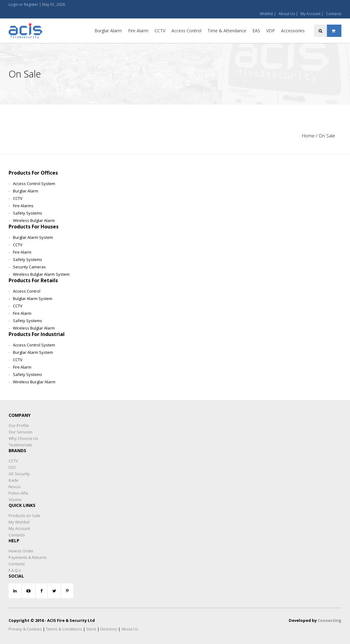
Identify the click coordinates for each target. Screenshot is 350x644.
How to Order (21, 551)
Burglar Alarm (108, 31)
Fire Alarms (23, 206)
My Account (310, 14)
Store (91, 629)
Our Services (21, 432)
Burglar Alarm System (33, 237)
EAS (256, 31)
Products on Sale (24, 516)
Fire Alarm (138, 31)
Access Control (186, 31)
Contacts (334, 14)
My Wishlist (19, 522)
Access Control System (34, 184)
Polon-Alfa (18, 493)
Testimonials (20, 445)
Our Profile (19, 425)
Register (31, 4)
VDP (271, 31)
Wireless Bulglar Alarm (34, 220)
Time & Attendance (227, 31)
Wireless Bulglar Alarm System (41, 274)
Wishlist (266, 14)
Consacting (330, 620)
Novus (15, 487)
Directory (109, 629)
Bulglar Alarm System (33, 298)
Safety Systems (28, 213)
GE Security (19, 474)
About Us (287, 14)
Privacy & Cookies (25, 629)
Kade (14, 480)
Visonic (15, 500)
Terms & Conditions (64, 629)
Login (13, 4)
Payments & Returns (28, 557)
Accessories (293, 31)
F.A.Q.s (15, 570)
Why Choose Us (23, 438)
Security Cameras (29, 267)
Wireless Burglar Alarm (34, 382)
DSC (12, 467)
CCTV (160, 31)
